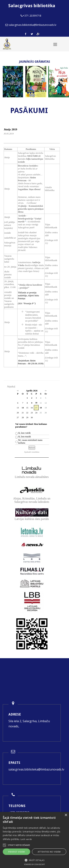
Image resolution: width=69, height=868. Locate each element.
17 (36, 408)
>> (46, 391)
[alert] (34, 840)
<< (18, 391)
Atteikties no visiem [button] (49, 852)
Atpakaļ (11, 387)
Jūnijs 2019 (10, 129)
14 (23, 408)
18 (41, 408)
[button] (34, 860)
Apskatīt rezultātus (32, 452)
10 (36, 403)
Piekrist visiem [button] (17, 852)
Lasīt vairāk (26, 839)
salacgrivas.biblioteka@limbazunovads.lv (36, 769)
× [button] (66, 815)
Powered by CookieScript (34, 864)
